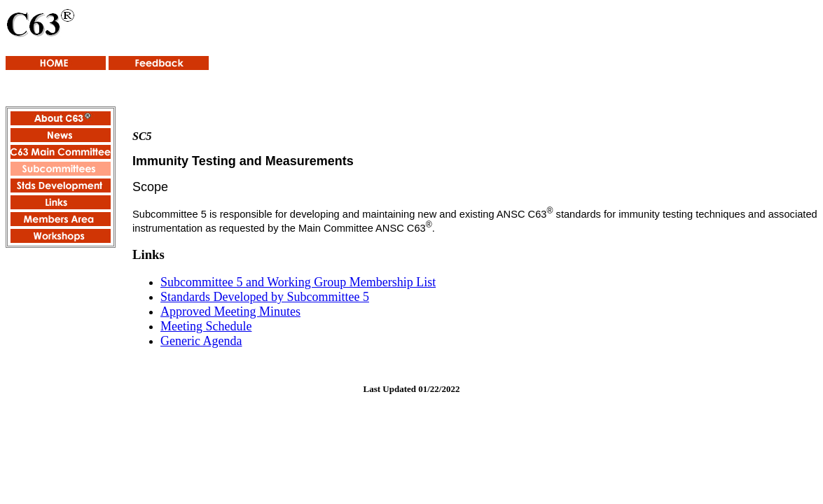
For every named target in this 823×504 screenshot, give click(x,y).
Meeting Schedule (206, 326)
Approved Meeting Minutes (230, 311)
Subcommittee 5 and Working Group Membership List (298, 282)
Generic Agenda (201, 341)
